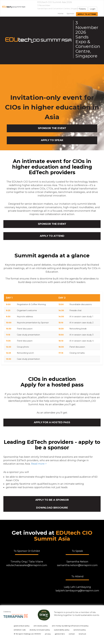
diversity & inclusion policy (40, 630)
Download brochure (52, 508)
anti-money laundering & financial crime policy (70, 626)
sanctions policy (80, 630)
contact (72, 634)
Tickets (82, 9)
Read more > (39, 464)
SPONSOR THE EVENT (52, 128)
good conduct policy (22, 626)
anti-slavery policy (41, 626)
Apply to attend (87, 14)
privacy (48, 634)
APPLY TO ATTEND (52, 236)
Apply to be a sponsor (52, 500)
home (61, 13)
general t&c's (60, 634)
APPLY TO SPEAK (52, 140)
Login (93, 9)
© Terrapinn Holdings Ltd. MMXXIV (27, 634)
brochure (82, 634)
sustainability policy (62, 630)
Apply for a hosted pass (52, 422)
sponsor (70, 13)
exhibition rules (20, 630)
